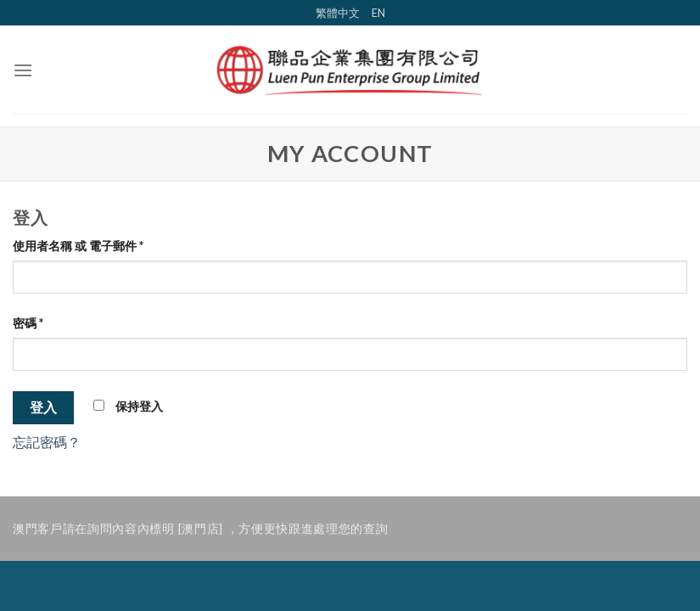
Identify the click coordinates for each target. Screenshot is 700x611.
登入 (44, 407)
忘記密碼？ (47, 442)
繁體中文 (338, 13)
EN (378, 13)
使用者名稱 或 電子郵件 (78, 246)
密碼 (28, 323)
